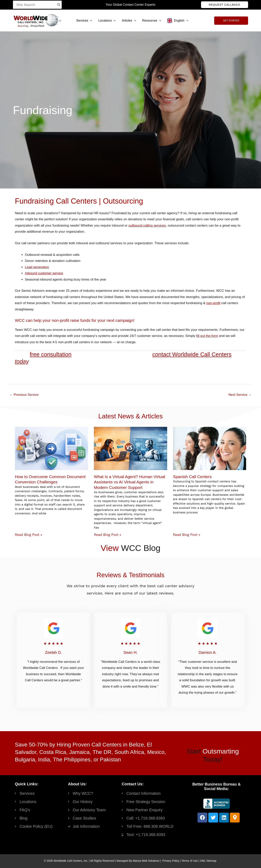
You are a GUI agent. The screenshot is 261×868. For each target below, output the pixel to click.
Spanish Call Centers (192, 477)
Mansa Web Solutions (146, 861)
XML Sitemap (208, 861)
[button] (225, 5)
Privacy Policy (171, 861)
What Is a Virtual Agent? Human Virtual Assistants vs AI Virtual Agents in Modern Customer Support (129, 482)
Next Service (240, 395)
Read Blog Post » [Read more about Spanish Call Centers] (187, 535)
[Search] (59, 5)
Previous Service (24, 395)
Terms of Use (190, 861)
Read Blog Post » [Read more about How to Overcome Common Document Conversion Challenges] (29, 535)
